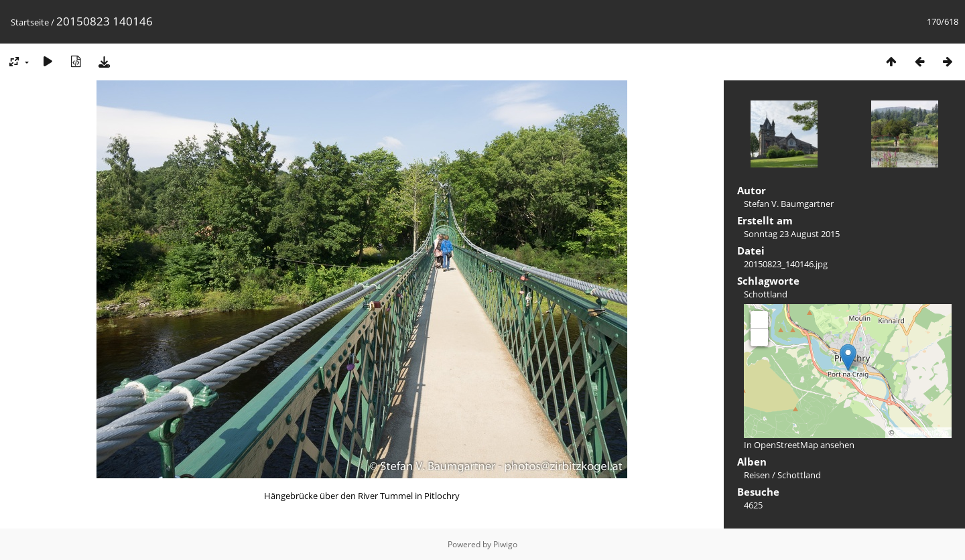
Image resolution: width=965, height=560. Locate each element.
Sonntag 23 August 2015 (792, 234)
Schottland (766, 294)
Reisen (757, 475)
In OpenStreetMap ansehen (799, 445)
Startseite (30, 22)
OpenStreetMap (922, 433)
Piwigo (505, 544)
